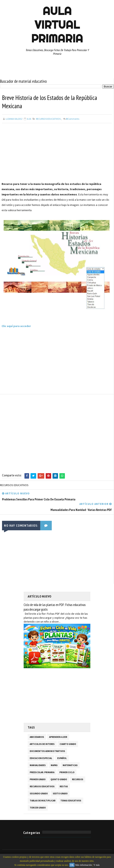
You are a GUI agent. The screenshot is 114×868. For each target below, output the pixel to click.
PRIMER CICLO (67, 773)
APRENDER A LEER (58, 737)
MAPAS (54, 765)
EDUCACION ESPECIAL (41, 758)
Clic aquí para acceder (17, 326)
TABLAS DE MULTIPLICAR (43, 801)
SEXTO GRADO (60, 794)
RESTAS (64, 787)
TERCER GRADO (38, 808)
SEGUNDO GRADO (39, 794)
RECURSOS (78, 780)
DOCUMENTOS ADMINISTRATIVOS (47, 751)
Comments (73, 119)
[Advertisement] (57, 153)
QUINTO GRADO (59, 780)
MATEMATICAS (70, 765)
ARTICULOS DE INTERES (42, 744)
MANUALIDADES (38, 765)
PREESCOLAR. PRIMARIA (42, 773)
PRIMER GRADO (38, 780)
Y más (97, 865)
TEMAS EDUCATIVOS (71, 801)
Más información (83, 865)
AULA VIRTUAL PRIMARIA (57, 25)
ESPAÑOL (62, 758)
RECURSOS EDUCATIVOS (48, 119)
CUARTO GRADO (68, 744)
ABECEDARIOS (37, 737)
